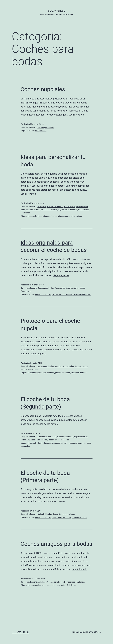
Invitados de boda (33, 210)
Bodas (38, 443)
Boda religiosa (52, 514)
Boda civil (42, 437)
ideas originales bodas (82, 294)
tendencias (25, 446)
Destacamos (70, 206)
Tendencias (25, 213)
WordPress (96, 632)
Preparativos (84, 210)
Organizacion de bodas (68, 210)
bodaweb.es (57, 11)
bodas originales (42, 216)
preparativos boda (63, 373)
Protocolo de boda (79, 373)
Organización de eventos (37, 440)
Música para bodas (49, 210)
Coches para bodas (46, 127)
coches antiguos (42, 585)
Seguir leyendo (76, 115)
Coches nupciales (43, 89)
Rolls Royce (72, 585)
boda (37, 131)
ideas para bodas (57, 216)
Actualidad (42, 206)
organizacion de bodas (45, 373)
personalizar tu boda (74, 216)
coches (43, 131)
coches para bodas (43, 294)
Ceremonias (51, 437)
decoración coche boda (62, 294)
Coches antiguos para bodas (56, 544)
